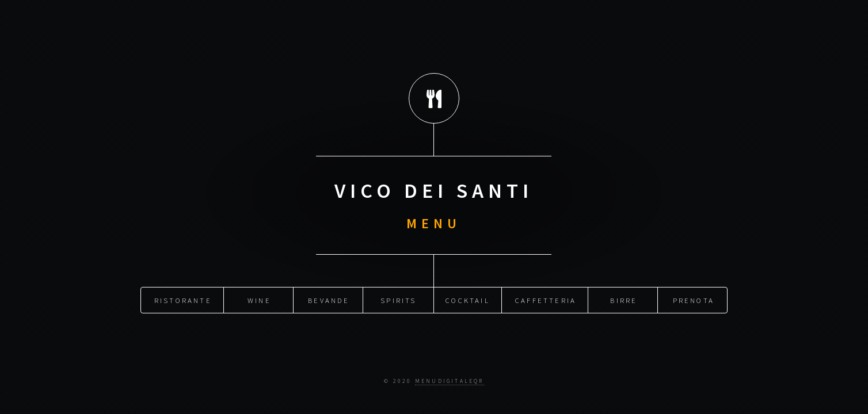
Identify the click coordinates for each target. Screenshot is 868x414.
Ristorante (183, 299)
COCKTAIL (468, 299)
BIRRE (624, 299)
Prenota (694, 299)
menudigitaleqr (450, 381)
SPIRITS (398, 299)
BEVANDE (329, 299)
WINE (259, 299)
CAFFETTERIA (546, 299)
